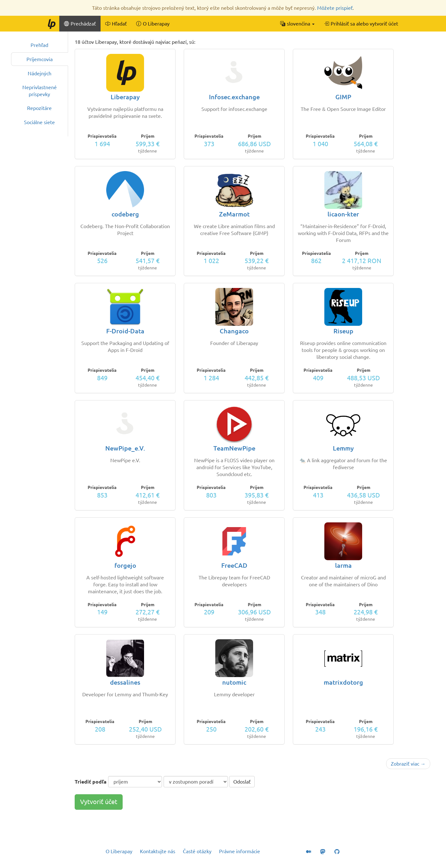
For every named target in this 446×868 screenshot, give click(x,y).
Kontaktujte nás (158, 851)
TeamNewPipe (234, 448)
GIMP (343, 97)
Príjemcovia (40, 59)
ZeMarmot (234, 214)
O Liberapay (119, 851)
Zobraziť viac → (408, 764)
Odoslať (242, 782)
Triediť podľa (91, 782)
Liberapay (125, 97)
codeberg (125, 214)
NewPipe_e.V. (125, 448)
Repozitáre (39, 108)
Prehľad (39, 45)
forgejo (125, 565)
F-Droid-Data (125, 331)
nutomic (234, 682)
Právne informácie (240, 851)
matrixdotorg (343, 682)
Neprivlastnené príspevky (40, 91)
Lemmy (343, 448)
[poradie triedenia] (196, 782)
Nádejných (40, 73)
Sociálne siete (39, 122)
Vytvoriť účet (99, 802)
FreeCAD (234, 565)
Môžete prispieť (335, 8)
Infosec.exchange (234, 97)
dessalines (125, 682)
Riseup (343, 331)
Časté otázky (197, 851)
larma (343, 565)
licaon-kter (343, 214)
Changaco (234, 331)
